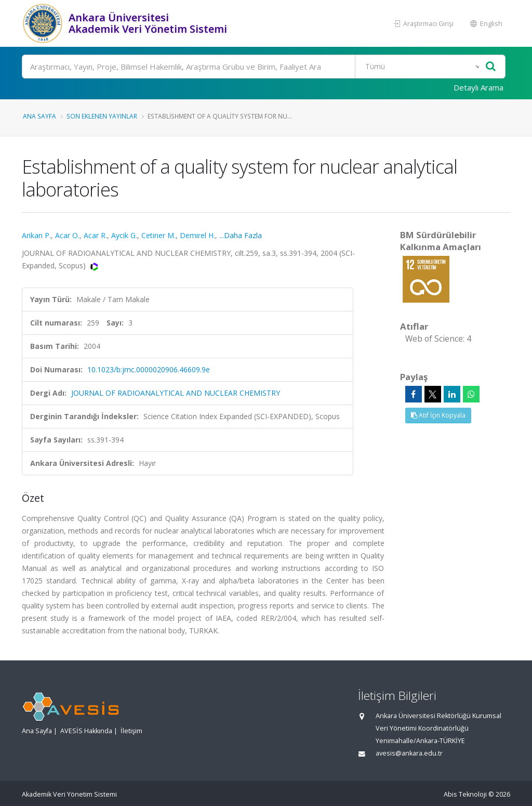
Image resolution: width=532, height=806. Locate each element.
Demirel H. (197, 235)
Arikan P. (36, 235)
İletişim (131, 731)
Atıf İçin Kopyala (438, 415)
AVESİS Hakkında (86, 731)
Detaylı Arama (478, 87)
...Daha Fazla (241, 235)
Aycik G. (124, 235)
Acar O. (67, 235)
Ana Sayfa (39, 116)
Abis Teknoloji (465, 794)
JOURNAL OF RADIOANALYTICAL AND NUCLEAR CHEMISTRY (176, 393)
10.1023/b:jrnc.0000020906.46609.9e (149, 369)
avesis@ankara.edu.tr (409, 753)
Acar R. (95, 235)
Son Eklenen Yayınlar (102, 116)
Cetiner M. (158, 235)
